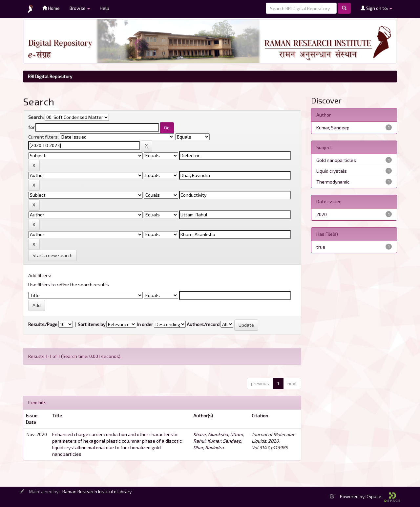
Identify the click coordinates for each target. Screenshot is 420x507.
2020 (322, 214)
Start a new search (52, 255)
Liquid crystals (332, 171)
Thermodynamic (333, 182)
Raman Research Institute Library (97, 491)
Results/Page (43, 324)
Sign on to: (376, 8)
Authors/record (203, 324)
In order (145, 324)
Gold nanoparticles (336, 160)
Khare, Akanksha (211, 434)
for (31, 127)
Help (105, 8)
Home (51, 8)
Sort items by (92, 324)
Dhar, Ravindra (209, 447)
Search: (36, 117)
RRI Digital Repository (50, 76)
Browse (80, 8)
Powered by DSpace (370, 496)
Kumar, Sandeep (224, 441)
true (321, 247)
